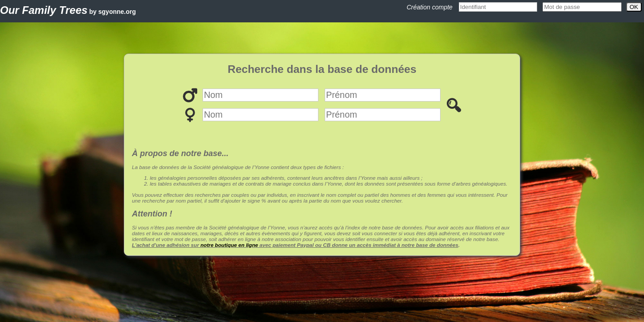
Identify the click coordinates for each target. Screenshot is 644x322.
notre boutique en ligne (229, 245)
